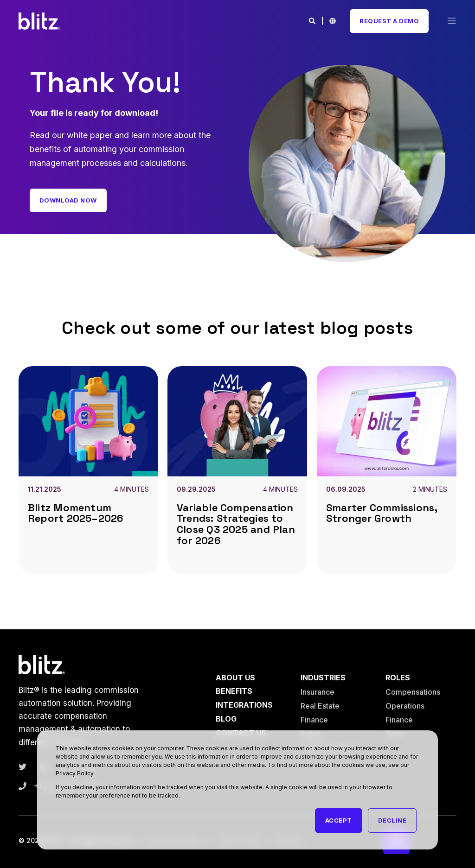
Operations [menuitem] (405, 706)
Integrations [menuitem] (244, 705)
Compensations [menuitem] (413, 692)
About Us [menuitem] (235, 678)
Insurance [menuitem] (318, 692)
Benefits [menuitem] (234, 691)
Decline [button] (392, 820)
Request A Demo (389, 21)
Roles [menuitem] (398, 678)
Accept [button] (339, 820)
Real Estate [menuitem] (320, 706)
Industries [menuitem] (323, 678)
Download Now (68, 200)
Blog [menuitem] (226, 719)
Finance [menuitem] (314, 720)
